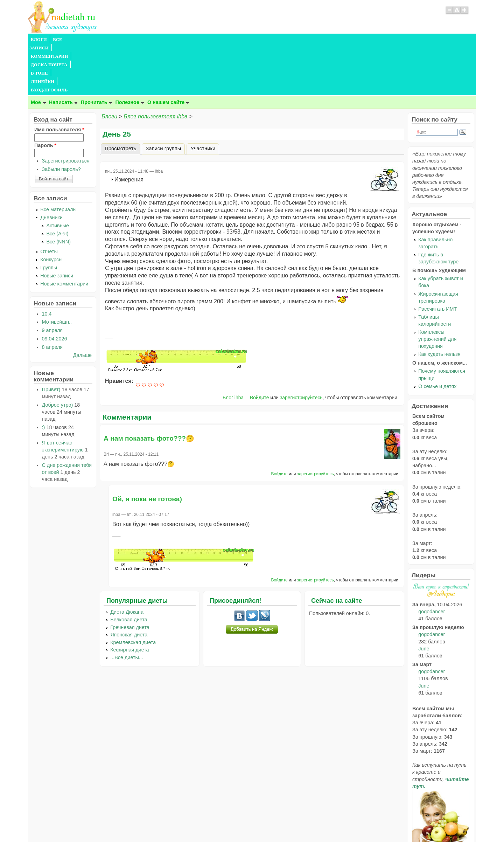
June (424, 598)
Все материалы (58, 159)
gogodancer (432, 561)
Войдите (260, 347)
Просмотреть (122, 97)
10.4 (47, 263)
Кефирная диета (129, 599)
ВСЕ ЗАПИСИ (68, 40)
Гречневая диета (130, 577)
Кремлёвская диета (133, 592)
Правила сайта (218, 823)
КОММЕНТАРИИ (107, 40)
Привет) (51, 339)
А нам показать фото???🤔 (149, 388)
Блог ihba (233, 347)
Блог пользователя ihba (156, 66)
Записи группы (163, 98)
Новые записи (57, 225)
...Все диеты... (127, 607)
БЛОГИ (39, 40)
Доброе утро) (58, 354)
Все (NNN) (58, 191)
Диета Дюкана (127, 561)
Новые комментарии (64, 233)
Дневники (51, 167)
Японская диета (129, 584)
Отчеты (49, 201)
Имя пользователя (59, 79)
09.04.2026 (55, 288)
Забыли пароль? (61, 119)
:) (44, 377)
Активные (58, 175)
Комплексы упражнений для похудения (437, 289)
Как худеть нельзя (439, 304)
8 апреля (52, 297)
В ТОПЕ (183, 40)
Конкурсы (51, 209)
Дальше (82, 305)
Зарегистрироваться (66, 110)
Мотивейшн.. (57, 271)
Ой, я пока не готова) (147, 448)
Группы (49, 217)
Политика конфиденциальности (268, 823)
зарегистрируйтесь (301, 347)
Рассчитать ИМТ (437, 258)
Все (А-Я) (57, 183)
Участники (203, 98)
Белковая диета (129, 569)
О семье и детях (437, 336)
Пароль (45, 95)
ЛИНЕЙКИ (209, 40)
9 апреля (52, 280)
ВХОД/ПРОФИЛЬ (246, 40)
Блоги (109, 66)
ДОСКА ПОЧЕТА (150, 40)
